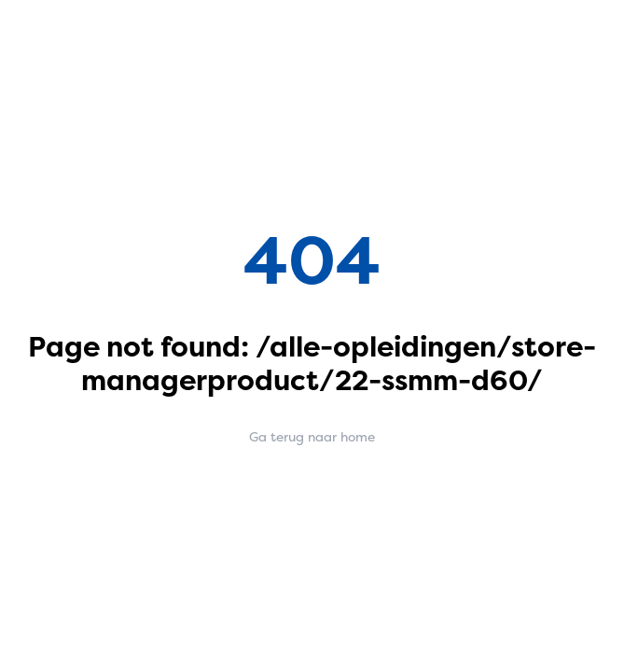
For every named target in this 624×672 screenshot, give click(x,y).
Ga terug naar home (312, 436)
